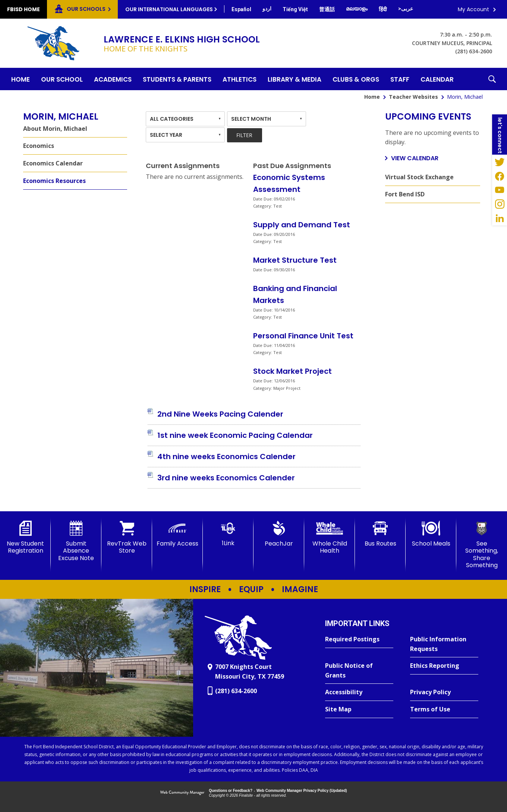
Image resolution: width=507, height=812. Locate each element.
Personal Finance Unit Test (303, 336)
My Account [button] (473, 9)
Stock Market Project (292, 371)
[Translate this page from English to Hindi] (383, 9)
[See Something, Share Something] (482, 545)
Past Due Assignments (292, 166)
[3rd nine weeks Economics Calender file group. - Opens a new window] (226, 478)
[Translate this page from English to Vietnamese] (295, 9)
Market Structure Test (295, 260)
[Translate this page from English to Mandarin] (327, 9)
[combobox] (185, 119)
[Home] (21, 79)
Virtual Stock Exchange (419, 177)
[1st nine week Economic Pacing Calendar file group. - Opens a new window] (235, 435)
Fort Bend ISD (405, 194)
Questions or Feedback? (231, 791)
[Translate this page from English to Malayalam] (357, 9)
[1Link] (228, 534)
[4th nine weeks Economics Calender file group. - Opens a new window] (226, 456)
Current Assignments (183, 166)
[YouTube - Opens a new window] (500, 190)
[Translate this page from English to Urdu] (267, 9)
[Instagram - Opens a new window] (500, 204)
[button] (492, 79)
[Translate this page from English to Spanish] (241, 9)
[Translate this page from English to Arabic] (406, 9)
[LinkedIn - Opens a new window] (500, 218)
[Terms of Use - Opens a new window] (444, 710)
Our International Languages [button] (169, 9)
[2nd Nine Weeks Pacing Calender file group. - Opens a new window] (220, 414)
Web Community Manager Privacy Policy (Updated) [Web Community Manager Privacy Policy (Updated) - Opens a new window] (302, 791)
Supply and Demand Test (302, 225)
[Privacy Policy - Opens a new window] (444, 692)
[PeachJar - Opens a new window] (279, 534)
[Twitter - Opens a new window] (500, 162)
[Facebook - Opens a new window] (500, 176)
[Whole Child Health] (330, 538)
